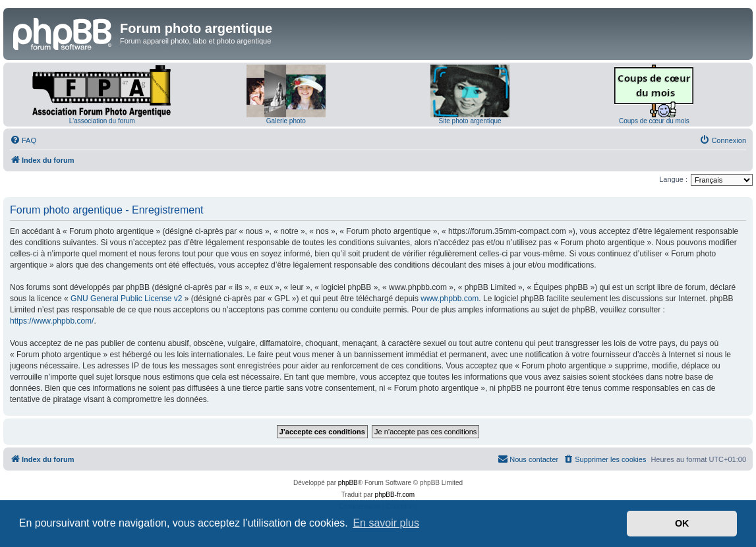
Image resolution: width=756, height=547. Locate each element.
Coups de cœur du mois (654, 121)
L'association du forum (102, 121)
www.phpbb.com (450, 299)
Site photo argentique (470, 121)
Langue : (673, 179)
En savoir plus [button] (386, 523)
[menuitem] (23, 140)
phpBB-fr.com (395, 495)
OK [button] (682, 523)
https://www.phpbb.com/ (52, 321)
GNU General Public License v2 (126, 299)
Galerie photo (286, 121)
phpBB (348, 483)
